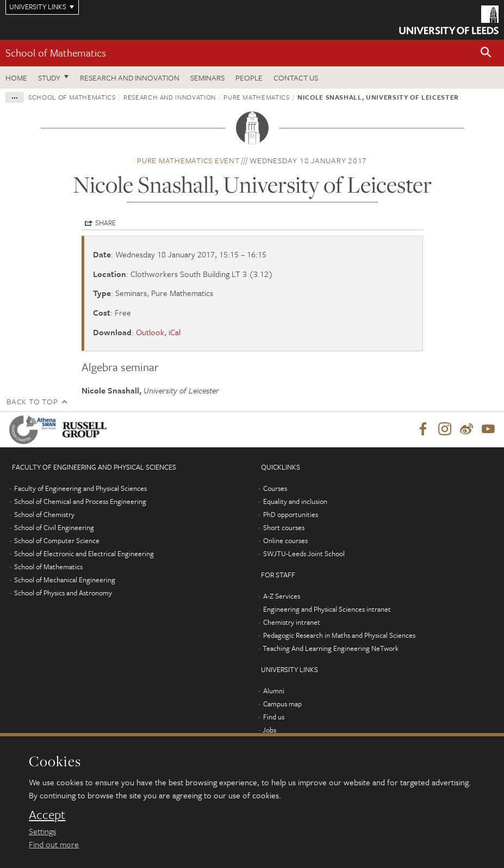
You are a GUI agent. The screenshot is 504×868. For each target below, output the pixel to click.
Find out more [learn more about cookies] (54, 844)
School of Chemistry (44, 515)
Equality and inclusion (295, 502)
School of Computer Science (57, 541)
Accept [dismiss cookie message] (47, 815)
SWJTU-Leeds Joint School (304, 554)
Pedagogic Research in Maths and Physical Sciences (339, 636)
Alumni (274, 691)
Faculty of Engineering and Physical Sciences (80, 489)
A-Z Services (282, 596)
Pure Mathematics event (188, 160)
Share (105, 223)
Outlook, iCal (158, 332)
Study (49, 78)
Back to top (32, 401)
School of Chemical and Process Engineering (80, 502)
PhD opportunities (291, 515)
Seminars (207, 78)
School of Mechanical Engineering (65, 580)
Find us (274, 717)
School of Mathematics (56, 53)
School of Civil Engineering (54, 528)
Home (16, 78)
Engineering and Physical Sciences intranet (327, 610)
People (249, 78)
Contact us (296, 78)
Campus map (282, 704)
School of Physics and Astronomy (63, 593)
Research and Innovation (130, 78)
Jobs (269, 730)
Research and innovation (170, 97)
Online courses (285, 541)
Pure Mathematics (256, 97)
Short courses (284, 528)
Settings (42, 831)
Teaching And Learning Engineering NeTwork (331, 649)
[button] (486, 53)
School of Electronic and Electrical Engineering (84, 554)
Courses (275, 489)
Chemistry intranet (292, 623)
